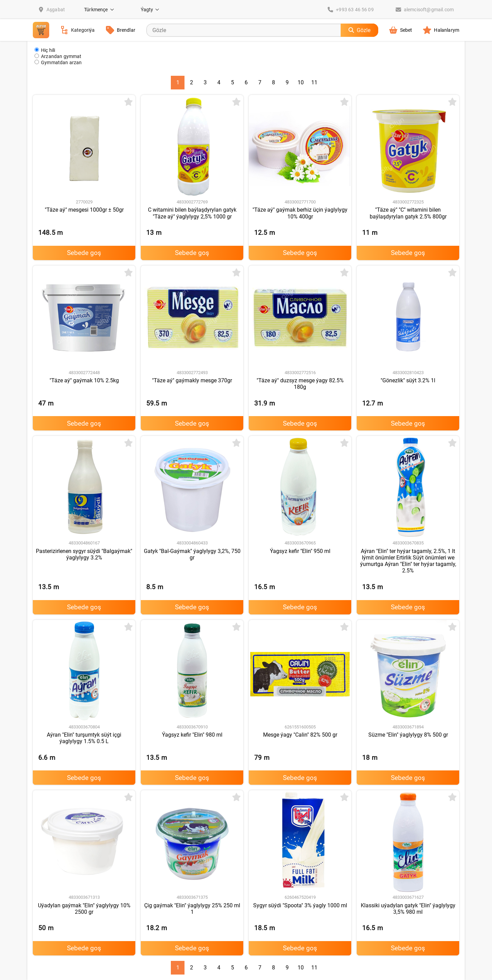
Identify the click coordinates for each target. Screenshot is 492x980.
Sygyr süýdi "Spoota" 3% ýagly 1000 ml (300, 905)
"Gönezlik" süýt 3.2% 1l (408, 380)
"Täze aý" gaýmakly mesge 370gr (192, 380)
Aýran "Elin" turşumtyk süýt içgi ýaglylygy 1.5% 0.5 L (84, 738)
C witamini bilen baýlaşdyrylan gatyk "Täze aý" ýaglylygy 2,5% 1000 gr (192, 213)
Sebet (401, 30)
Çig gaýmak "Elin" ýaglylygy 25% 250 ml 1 (192, 909)
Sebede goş (84, 253)
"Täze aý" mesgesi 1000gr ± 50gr (84, 210)
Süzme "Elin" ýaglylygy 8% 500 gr (408, 735)
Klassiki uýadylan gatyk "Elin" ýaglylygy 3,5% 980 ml (408, 909)
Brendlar (121, 30)
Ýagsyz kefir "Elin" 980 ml (192, 735)
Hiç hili (45, 50)
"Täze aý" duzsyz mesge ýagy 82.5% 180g (300, 384)
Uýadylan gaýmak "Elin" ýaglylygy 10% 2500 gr (84, 909)
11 (314, 82)
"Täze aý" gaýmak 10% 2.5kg (84, 380)
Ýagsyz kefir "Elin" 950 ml (300, 551)
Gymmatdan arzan (58, 62)
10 (301, 82)
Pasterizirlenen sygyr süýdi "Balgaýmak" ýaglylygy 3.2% (84, 554)
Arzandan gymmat (58, 56)
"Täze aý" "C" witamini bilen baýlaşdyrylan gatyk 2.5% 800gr (408, 213)
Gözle (359, 30)
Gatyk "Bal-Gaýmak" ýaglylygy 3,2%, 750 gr (192, 554)
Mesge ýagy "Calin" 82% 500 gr (300, 735)
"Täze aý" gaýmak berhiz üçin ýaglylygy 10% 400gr (300, 213)
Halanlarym (441, 30)
